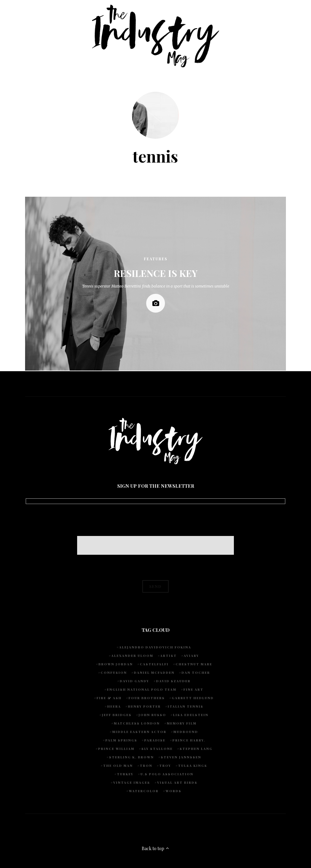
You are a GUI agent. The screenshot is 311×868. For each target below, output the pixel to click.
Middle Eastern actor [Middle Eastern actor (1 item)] (139, 732)
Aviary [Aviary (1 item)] (191, 656)
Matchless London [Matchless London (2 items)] (137, 723)
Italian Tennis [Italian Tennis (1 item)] (186, 706)
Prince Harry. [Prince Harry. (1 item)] (189, 740)
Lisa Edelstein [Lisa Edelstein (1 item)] (191, 715)
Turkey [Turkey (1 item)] (125, 774)
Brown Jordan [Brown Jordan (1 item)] (116, 664)
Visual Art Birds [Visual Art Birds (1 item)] (177, 782)
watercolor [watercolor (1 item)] (144, 791)
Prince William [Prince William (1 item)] (116, 749)
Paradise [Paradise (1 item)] (155, 740)
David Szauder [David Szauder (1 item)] (173, 681)
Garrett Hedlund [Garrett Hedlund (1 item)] (193, 698)
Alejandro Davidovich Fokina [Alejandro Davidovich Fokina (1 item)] (155, 647)
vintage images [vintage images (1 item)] (132, 782)
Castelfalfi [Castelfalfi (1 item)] (154, 664)
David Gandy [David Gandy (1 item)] (134, 681)
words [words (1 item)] (174, 791)
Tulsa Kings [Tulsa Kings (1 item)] (193, 766)
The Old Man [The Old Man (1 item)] (118, 766)
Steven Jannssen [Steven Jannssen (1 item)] (181, 757)
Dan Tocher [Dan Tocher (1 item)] (196, 673)
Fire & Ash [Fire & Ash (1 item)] (109, 698)
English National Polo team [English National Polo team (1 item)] (142, 689)
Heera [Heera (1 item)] (114, 706)
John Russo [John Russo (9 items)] (152, 715)
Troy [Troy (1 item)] (165, 766)
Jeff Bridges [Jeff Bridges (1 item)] (117, 715)
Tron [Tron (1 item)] (146, 766)
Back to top (156, 848)
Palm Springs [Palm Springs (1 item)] (121, 740)
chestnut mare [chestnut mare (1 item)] (194, 664)
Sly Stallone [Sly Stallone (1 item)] (157, 749)
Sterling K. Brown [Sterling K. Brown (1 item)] (132, 757)
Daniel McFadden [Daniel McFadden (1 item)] (154, 673)
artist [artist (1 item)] (169, 656)
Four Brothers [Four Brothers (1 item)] (147, 698)
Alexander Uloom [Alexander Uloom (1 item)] (132, 656)
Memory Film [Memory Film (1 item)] (182, 723)
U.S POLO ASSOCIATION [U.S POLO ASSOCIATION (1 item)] (167, 774)
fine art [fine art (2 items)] (193, 689)
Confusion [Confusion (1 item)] (114, 673)
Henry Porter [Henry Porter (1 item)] (144, 706)
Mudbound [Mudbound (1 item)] (186, 732)
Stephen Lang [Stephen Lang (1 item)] (196, 749)
